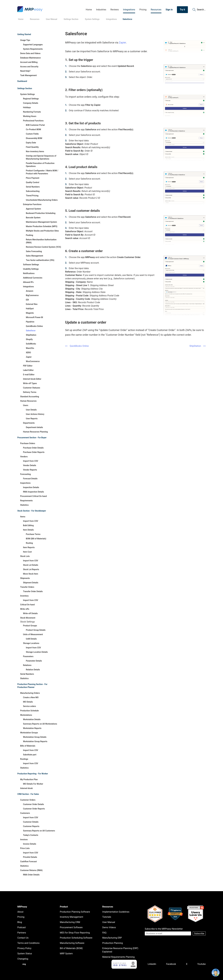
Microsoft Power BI (34, 317)
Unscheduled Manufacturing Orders (42, 200)
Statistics (24, 505)
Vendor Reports (30, 470)
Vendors (24, 457)
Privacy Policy (24, 948)
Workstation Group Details (35, 737)
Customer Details (31, 822)
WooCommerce (33, 361)
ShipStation (31, 335)
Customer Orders (28, 800)
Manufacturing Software (72, 943)
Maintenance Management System (41, 222)
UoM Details (31, 639)
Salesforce (31, 331)
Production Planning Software (75, 912)
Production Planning (112, 943)
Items (23, 517)
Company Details (31, 103)
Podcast (22, 927)
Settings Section (25, 88)
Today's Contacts (31, 835)
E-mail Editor (29, 375)
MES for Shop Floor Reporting (75, 933)
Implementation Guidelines (116, 912)
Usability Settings (31, 269)
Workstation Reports (32, 728)
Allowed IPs (28, 282)
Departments (29, 423)
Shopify (29, 339)
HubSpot (30, 309)
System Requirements (33, 49)
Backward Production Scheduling (41, 213)
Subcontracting (33, 191)
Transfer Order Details (33, 591)
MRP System (66, 954)
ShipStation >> (198, 346)
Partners (22, 933)
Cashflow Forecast (29, 861)
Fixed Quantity (32, 147)
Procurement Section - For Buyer (32, 438)
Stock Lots (25, 556)
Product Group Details (36, 630)
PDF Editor (28, 366)
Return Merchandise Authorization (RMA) (41, 241)
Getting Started (24, 34)
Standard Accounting (30, 397)
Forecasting (25, 474)
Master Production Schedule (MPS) (42, 226)
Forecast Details (30, 479)
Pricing (143, 10)
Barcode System (33, 218)
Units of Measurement (33, 634)
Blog (20, 922)
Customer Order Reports (34, 809)
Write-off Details (30, 613)
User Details (31, 410)
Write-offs (25, 609)
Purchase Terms (33, 534)
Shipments (25, 578)
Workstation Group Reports (35, 741)
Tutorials (107, 917)
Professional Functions (33, 121)
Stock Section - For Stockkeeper (32, 511)
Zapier (29, 357)
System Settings (28, 94)
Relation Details (33, 670)
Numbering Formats (32, 112)
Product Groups (30, 626)
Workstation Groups (29, 733)
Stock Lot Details (31, 565)
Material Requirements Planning (118, 957)
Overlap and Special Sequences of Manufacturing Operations (41, 157)
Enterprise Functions (32, 204)
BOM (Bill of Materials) (36, 539)
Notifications (29, 273)
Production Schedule (29, 711)
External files (32, 304)
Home (89, 10)
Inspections (25, 483)
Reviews (115, 10)
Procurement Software (71, 927)
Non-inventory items (35, 151)
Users (26, 405)
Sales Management (34, 256)
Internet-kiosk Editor (32, 379)
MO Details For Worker (33, 784)
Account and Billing (29, 62)
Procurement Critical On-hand (33, 496)
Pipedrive (30, 322)
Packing (30, 235)
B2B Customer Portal (35, 125)
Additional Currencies (33, 278)
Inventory (24, 596)
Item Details (28, 530)
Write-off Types (30, 383)
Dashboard (22, 81)
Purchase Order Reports (34, 452)
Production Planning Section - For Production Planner (32, 686)
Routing (29, 543)
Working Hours (30, 116)
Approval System (33, 209)
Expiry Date (31, 143)
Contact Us (23, 938)
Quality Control (32, 182)
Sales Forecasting (34, 251)
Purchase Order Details (33, 448)
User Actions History (35, 414)
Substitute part (30, 755)
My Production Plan (29, 779)
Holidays (27, 107)
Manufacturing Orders (30, 693)
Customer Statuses (32, 388)
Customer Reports (31, 826)
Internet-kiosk (26, 788)
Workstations (26, 715)
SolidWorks (31, 344)
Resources (156, 10)
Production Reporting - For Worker (33, 774)
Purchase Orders (28, 443)
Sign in (169, 10)
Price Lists (25, 848)
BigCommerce (32, 295)
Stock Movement (28, 618)
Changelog (23, 959)
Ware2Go (30, 348)
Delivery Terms (30, 392)
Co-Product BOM (33, 129)
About (20, 912)
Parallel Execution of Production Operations (40, 165)
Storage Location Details (37, 652)
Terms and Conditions (28, 943)
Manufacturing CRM (70, 922)
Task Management (28, 75)
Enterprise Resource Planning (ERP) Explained (120, 950)
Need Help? (25, 71)
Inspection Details (31, 487)
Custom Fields (32, 134)
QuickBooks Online (34, 326)
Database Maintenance (30, 58)
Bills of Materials (28, 746)
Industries (101, 10)
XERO (28, 353)
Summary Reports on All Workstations (40, 724)
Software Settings (31, 265)
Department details (34, 427)
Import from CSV (31, 461)
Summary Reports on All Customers (39, 831)
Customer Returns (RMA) (31, 870)
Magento (30, 313)
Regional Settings (31, 99)
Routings (24, 759)
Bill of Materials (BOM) (71, 948)
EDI (27, 300)
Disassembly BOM (34, 138)
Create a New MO (31, 697)
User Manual (109, 922)
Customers (25, 813)
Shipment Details (31, 583)
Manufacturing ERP (112, 938)
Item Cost (27, 552)
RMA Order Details (31, 875)
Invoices (24, 839)
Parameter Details (34, 661)
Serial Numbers (33, 187)
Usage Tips (25, 40)
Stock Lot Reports (31, 569)
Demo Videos (109, 927)
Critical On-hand (27, 605)
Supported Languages (33, 45)
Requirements (26, 501)
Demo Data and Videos (30, 53)
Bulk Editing (28, 525)
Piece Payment (33, 178)
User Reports (32, 419)
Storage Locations (31, 643)
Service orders (30, 706)
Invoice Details (30, 844)
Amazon (30, 291)
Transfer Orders (27, 587)
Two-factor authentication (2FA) (40, 260)
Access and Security (29, 67)
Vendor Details (30, 465)
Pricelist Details (30, 857)
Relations (27, 665)
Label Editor (28, 370)
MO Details (28, 702)
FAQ (104, 933)
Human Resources (28, 401)
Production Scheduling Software (76, 938)
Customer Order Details (33, 804)
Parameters (28, 656)
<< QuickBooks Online (77, 346)
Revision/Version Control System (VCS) (43, 247)
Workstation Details (32, 719)
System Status (25, 954)
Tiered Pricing (32, 196)
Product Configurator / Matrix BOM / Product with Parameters (42, 172)
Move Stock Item (31, 574)
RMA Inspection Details (33, 492)
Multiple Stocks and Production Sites (42, 231)
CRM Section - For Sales (28, 794)
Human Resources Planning (35, 432)
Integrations (129, 10)
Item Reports (29, 547)
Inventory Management (72, 917)
